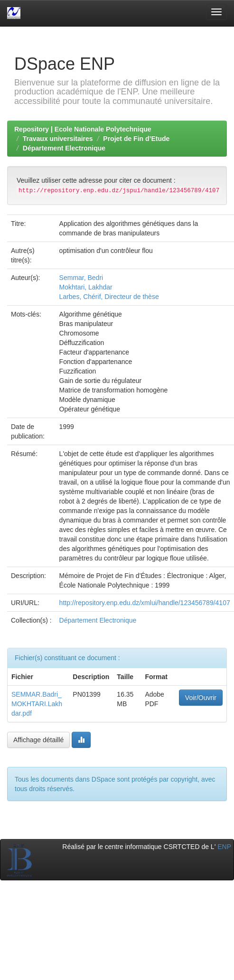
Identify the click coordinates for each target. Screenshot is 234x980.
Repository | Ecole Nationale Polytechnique (83, 129)
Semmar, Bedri (81, 278)
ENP (224, 847)
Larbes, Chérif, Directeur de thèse (109, 297)
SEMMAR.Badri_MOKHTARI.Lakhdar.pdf (37, 704)
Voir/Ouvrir (201, 698)
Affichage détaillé (38, 740)
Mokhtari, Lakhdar (86, 287)
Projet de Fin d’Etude (136, 139)
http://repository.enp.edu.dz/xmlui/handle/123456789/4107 (145, 603)
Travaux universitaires (58, 139)
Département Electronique (64, 148)
